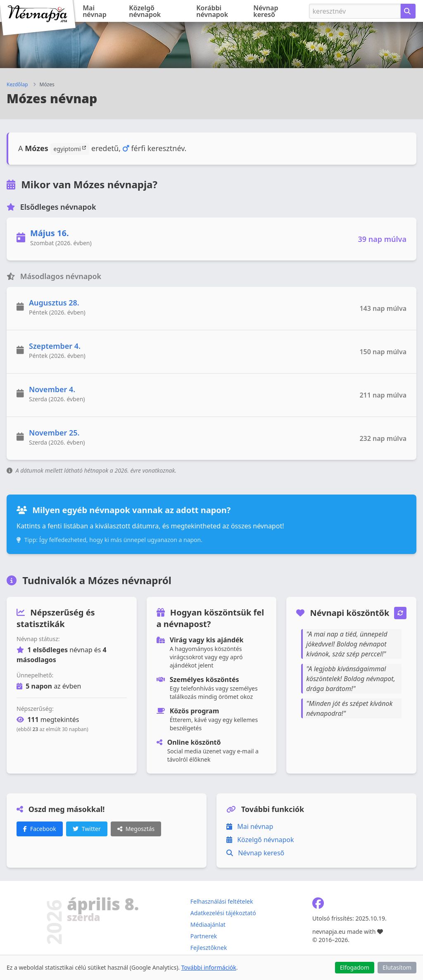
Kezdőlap (17, 85)
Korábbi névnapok (212, 11)
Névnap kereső (266, 11)
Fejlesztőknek (209, 948)
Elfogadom (355, 967)
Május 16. (50, 233)
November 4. (52, 389)
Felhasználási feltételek (222, 901)
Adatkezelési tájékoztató (223, 913)
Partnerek (204, 936)
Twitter (87, 829)
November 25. (54, 433)
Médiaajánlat (208, 924)
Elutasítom (397, 967)
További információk (209, 967)
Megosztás (136, 829)
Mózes (47, 85)
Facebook (40, 829)
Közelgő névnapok (145, 11)
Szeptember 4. (55, 346)
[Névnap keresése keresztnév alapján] (408, 11)
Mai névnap (95, 11)
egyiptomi (70, 149)
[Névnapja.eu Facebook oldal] (318, 905)
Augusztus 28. (54, 303)
